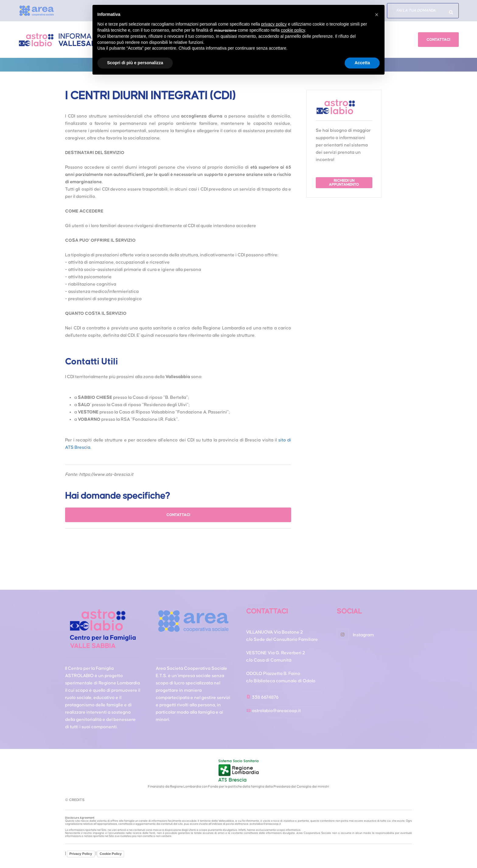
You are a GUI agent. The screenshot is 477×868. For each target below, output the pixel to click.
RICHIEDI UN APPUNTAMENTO (344, 183)
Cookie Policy (111, 854)
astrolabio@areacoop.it (276, 711)
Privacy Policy (81, 854)
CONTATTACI (438, 40)
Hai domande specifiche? (451, 12)
